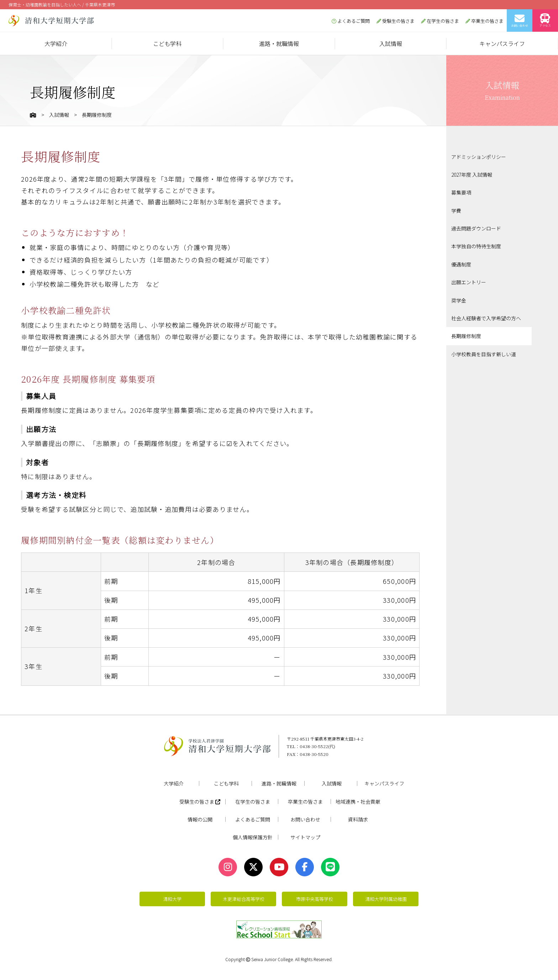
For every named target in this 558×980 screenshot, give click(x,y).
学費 (456, 211)
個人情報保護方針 (253, 837)
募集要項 (461, 192)
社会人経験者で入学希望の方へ (486, 318)
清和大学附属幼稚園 (386, 899)
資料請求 (358, 819)
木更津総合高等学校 (244, 899)
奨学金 (459, 300)
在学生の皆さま (440, 21)
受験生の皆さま (396, 21)
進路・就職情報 (279, 43)
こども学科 (167, 43)
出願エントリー (469, 282)
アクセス (545, 20)
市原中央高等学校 (315, 899)
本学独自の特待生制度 (476, 246)
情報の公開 (200, 819)
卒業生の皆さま (485, 21)
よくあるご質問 (351, 21)
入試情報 (391, 43)
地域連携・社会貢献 (358, 802)
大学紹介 (56, 43)
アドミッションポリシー (479, 157)
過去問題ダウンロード (476, 228)
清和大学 (172, 899)
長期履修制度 (466, 336)
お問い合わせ (520, 20)
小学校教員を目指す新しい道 (484, 354)
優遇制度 (461, 264)
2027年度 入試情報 (472, 175)
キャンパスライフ (502, 43)
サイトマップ (305, 837)
